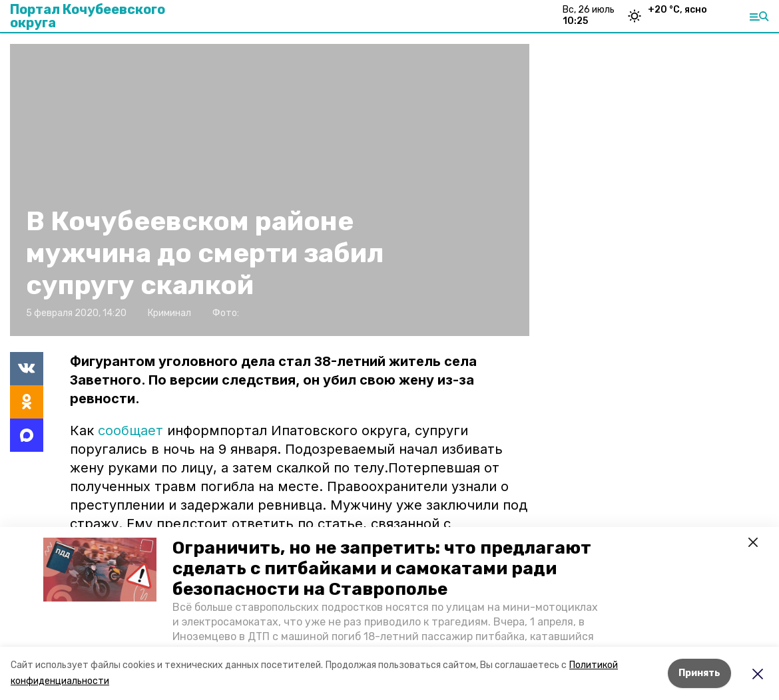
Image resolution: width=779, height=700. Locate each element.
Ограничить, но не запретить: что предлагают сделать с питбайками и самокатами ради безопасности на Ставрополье (382, 569)
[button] (100, 570)
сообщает (130, 431)
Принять (699, 673)
